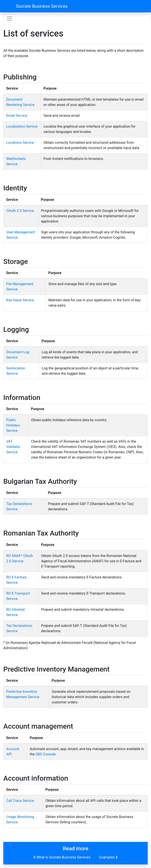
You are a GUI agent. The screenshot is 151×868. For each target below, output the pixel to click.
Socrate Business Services (42, 6)
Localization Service (22, 126)
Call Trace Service (20, 801)
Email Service (17, 116)
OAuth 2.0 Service (20, 211)
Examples (109, 857)
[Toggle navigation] (9, 19)
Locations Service (20, 143)
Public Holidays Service (13, 425)
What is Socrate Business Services (61, 857)
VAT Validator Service (13, 447)
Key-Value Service (20, 300)
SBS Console (46, 754)
